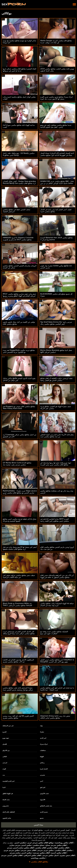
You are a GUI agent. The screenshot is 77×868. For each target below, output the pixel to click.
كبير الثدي (43, 738)
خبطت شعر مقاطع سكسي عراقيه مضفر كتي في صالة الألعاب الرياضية (19, 576)
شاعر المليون (7, 818)
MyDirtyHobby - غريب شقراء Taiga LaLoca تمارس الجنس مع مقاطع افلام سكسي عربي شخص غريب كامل (20, 493)
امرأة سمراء (44, 744)
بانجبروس (6, 806)
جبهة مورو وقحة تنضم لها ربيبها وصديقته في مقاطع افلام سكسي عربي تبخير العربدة (56, 464)
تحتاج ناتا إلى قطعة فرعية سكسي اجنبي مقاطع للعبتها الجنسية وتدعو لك (20, 520)
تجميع (42, 818)
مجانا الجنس (38, 825)
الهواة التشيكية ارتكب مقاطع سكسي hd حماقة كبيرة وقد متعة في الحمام (57, 604)
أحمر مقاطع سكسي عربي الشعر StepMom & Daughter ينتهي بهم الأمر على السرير (57, 661)
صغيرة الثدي (44, 812)
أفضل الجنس (65, 830)
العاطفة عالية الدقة (9, 812)
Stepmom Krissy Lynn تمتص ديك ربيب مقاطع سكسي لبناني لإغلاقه (55, 717)
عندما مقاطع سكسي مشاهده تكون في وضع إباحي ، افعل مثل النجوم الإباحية (56, 126)
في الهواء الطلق (8, 794)
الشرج (4, 732)
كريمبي (5, 763)
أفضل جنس (15, 833)
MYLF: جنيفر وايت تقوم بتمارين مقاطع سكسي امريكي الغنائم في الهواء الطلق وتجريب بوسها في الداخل (19, 296)
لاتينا (4, 787)
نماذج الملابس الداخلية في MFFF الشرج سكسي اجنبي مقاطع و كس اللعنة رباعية (55, 520)
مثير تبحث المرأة (62, 835)
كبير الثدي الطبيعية (8, 781)
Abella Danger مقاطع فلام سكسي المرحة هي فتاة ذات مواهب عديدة (56, 42)
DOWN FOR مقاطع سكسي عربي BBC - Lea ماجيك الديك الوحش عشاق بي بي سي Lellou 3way (57, 183)
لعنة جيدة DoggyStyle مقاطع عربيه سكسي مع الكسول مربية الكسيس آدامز (19, 351)
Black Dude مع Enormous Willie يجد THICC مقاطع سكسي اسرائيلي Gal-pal (17, 604)
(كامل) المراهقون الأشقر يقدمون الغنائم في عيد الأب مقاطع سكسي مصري (18, 661)
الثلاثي (5, 757)
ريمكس (42, 763)
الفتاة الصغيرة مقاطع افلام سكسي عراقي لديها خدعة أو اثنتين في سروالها (20, 70)
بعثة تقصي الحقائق (46, 806)
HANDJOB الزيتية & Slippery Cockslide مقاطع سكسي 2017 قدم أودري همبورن (18, 239)
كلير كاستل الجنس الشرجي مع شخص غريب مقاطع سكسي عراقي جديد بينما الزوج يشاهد (19, 633)
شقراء (42, 732)
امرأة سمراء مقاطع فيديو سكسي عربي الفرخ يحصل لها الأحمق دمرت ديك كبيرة (56, 98)
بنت (4, 775)
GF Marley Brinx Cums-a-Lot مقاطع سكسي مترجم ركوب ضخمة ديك (17, 464)
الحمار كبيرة (44, 769)
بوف (41, 726)
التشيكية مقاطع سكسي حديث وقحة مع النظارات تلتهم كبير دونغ (54, 633)
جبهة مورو (6, 738)
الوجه (4, 769)
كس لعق (43, 787)
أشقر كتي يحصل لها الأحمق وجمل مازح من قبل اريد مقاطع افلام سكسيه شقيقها (20, 548)
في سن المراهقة (8, 726)
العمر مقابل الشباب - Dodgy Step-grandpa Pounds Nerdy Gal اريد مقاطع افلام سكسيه (19, 182)
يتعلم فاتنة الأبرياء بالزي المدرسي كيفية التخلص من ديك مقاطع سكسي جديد (57, 436)
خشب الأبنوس (44, 794)
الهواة (42, 757)
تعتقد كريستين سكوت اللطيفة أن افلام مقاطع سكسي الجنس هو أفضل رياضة (56, 379)
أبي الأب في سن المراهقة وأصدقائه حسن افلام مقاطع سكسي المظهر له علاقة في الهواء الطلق (57, 577)
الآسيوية (43, 800)
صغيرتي (42, 775)
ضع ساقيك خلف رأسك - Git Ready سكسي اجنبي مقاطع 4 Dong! (19, 154)
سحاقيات (43, 750)
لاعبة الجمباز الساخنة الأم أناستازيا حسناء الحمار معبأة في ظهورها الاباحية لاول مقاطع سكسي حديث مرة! (57, 155)
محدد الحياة (6, 800)
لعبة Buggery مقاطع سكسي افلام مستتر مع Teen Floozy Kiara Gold (19, 407)
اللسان (5, 744)
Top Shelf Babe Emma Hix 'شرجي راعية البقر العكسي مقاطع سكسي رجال (56, 323)
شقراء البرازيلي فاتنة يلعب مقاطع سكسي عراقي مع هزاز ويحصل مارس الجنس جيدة (18, 689)
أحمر (41, 781)
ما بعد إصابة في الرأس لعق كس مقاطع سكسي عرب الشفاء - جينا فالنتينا (57, 689)
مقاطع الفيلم (38, 830)
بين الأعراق (6, 750)
